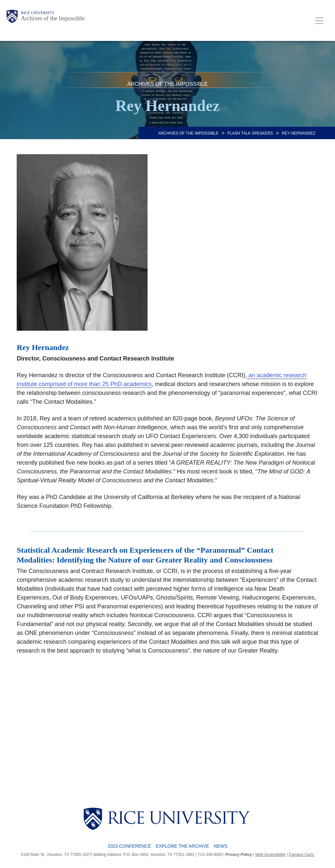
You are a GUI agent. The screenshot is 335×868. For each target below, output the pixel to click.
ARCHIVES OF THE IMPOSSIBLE (188, 133)
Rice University (38, 13)
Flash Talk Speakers (250, 133)
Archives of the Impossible (53, 18)
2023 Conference (129, 846)
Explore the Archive (182, 846)
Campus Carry (301, 855)
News (220, 846)
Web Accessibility (270, 855)
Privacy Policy (239, 855)
